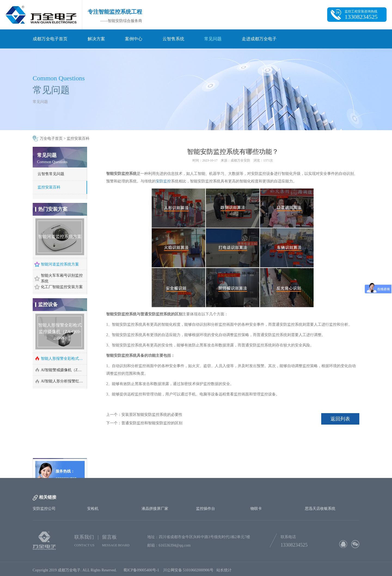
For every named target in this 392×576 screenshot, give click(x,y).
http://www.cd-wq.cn (59, 468)
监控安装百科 (78, 138)
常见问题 (213, 39)
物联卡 (256, 509)
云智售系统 (173, 39)
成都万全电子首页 (50, 39)
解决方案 (96, 39)
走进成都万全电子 (259, 39)
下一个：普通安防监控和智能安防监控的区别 (144, 423)
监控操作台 (206, 509)
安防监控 (163, 181)
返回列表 (340, 419)
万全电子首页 (51, 138)
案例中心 (134, 39)
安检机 (93, 509)
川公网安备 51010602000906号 (190, 572)
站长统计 (224, 572)
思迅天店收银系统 (320, 509)
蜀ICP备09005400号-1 (141, 572)
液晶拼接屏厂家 (155, 509)
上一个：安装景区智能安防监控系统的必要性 (144, 415)
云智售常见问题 (51, 174)
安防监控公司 (44, 509)
